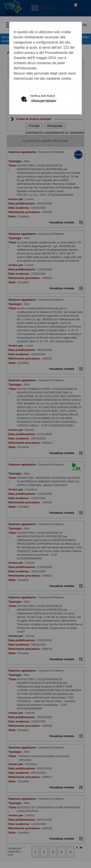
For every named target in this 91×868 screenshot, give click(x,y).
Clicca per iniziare (44, 101)
